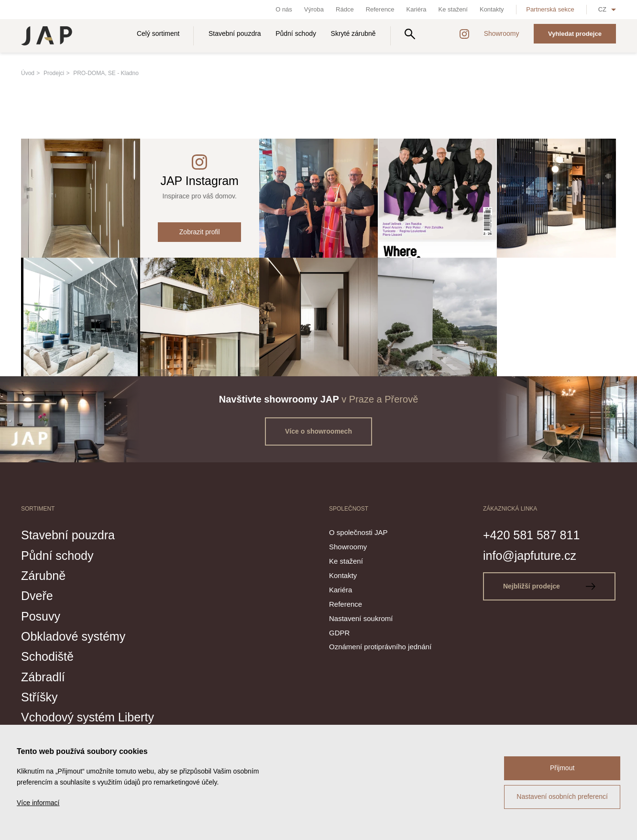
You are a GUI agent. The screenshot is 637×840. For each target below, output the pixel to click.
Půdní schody (296, 33)
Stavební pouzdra (235, 33)
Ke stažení (453, 9)
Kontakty (492, 9)
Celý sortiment (158, 33)
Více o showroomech (318, 431)
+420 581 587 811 (531, 535)
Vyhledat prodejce (575, 34)
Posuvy (41, 616)
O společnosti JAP (358, 532)
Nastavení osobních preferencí (562, 796)
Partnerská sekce (550, 9)
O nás (284, 9)
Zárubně (43, 576)
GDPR (339, 633)
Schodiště (47, 656)
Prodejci (54, 73)
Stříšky (39, 697)
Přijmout (562, 768)
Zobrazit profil (200, 232)
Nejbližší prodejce (549, 586)
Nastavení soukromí (361, 618)
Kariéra (417, 9)
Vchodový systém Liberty (88, 717)
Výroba (314, 9)
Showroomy (502, 33)
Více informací (38, 803)
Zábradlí (43, 677)
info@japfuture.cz (530, 556)
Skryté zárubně (353, 33)
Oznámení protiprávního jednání (380, 647)
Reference (380, 9)
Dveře (37, 596)
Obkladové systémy (73, 636)
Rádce (345, 9)
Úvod (28, 73)
